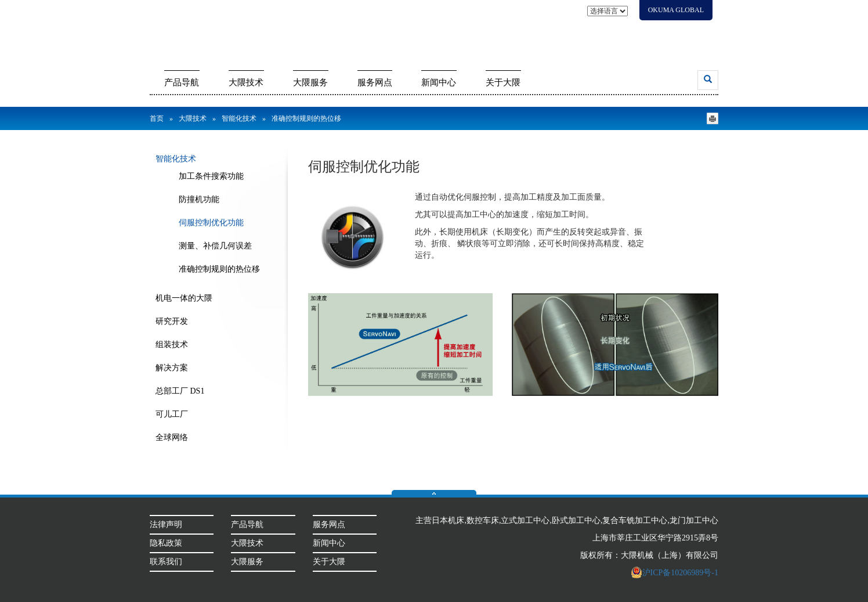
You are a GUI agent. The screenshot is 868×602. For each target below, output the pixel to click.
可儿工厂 (172, 414)
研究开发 (172, 321)
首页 (157, 118)
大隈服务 (310, 82)
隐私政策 (166, 543)
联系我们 (605, 30)
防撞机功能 (199, 199)
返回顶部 (434, 492)
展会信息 (564, 30)
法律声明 (166, 525)
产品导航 (182, 82)
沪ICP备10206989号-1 (674, 573)
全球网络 (172, 437)
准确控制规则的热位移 (219, 269)
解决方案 (172, 368)
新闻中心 (439, 82)
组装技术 (172, 345)
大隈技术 (246, 82)
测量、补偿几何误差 (215, 246)
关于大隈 (503, 82)
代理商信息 (649, 30)
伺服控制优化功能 (211, 223)
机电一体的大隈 (184, 298)
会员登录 (693, 30)
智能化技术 (239, 118)
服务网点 (375, 82)
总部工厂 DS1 (180, 391)
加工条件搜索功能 (211, 176)
